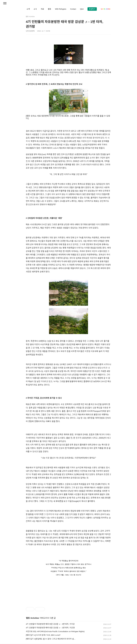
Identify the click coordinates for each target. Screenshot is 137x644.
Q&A (82, 9)
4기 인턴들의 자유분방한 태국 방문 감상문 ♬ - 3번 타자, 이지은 (50, 624)
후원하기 (92, 9)
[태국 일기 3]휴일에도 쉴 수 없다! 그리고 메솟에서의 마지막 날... (51, 639)
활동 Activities (33, 618)
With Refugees (61, 9)
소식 (35, 9)
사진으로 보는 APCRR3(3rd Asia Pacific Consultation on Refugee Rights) (55, 631)
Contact (73, 9)
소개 (28, 9)
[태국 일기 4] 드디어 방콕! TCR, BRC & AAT (43, 635)
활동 (49, 9)
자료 (42, 9)
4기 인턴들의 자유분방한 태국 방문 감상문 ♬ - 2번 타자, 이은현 (50, 628)
